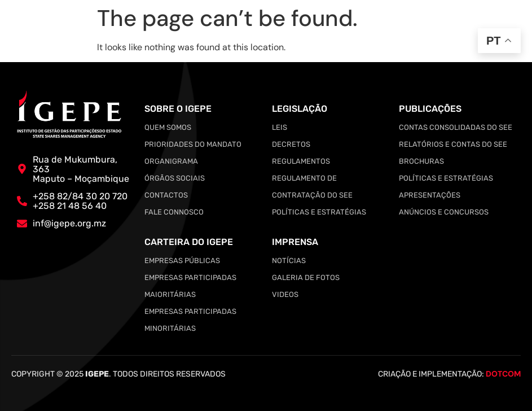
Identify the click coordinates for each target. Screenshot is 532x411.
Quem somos (168, 127)
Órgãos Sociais (175, 178)
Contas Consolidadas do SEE (456, 127)
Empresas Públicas (182, 261)
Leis (280, 127)
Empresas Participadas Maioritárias (190, 286)
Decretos (291, 144)
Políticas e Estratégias (319, 212)
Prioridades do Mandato (193, 144)
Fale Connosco (174, 212)
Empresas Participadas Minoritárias (190, 320)
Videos (285, 294)
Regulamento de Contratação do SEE (312, 187)
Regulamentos (301, 161)
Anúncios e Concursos (444, 212)
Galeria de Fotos (306, 277)
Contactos (166, 195)
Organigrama (171, 161)
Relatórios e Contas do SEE (453, 144)
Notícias (289, 261)
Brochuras (421, 161)
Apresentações (430, 195)
